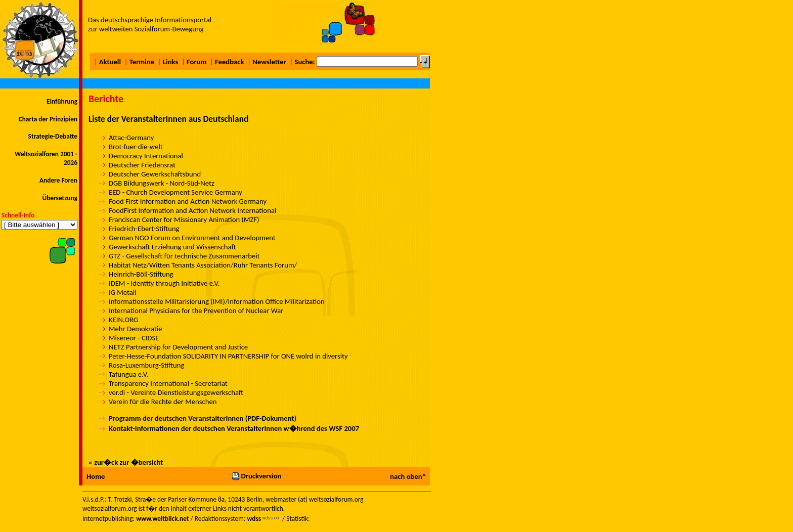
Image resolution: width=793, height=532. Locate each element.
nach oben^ (408, 476)
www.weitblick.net (162, 519)
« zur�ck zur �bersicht (126, 462)
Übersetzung (60, 198)
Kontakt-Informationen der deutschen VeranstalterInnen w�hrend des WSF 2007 (234, 428)
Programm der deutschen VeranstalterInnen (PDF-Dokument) (203, 418)
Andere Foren (58, 180)
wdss (254, 519)
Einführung (62, 101)
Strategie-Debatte (53, 136)
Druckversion (256, 476)
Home (96, 476)
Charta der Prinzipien (48, 119)
